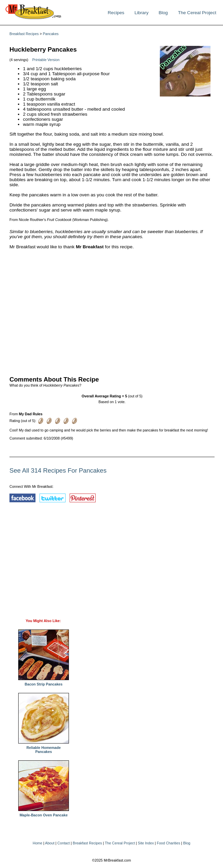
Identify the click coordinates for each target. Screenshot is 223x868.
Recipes (116, 13)
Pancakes (51, 34)
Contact (64, 843)
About (50, 843)
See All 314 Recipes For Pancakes (58, 470)
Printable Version (46, 60)
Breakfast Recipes (24, 34)
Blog (163, 13)
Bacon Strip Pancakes (44, 682)
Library (142, 13)
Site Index (146, 843)
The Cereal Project (197, 13)
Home (38, 843)
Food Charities (168, 843)
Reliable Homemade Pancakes (44, 748)
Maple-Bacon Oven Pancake (44, 813)
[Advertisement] (112, 311)
